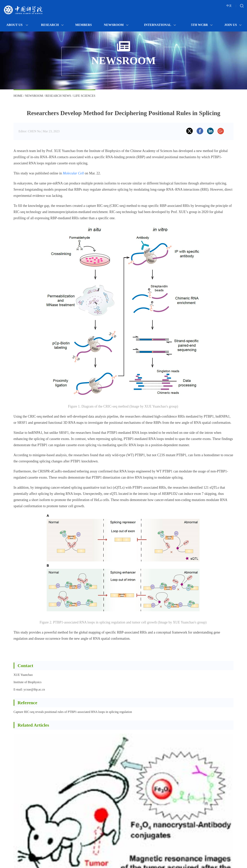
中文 (229, 6)
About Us (17, 25)
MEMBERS (84, 25)
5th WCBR (202, 25)
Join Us (233, 25)
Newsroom (116, 25)
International (160, 25)
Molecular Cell (73, 173)
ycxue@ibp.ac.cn (34, 689)
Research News (58, 96)
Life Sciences (84, 96)
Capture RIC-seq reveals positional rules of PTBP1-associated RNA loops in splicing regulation (73, 712)
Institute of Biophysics (27, 682)
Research (52, 25)
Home (18, 96)
